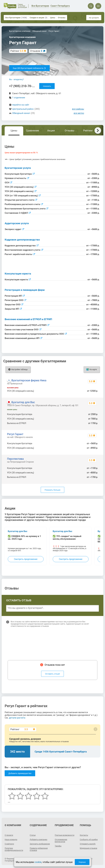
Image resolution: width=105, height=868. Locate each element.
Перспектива (15, 459)
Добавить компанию (38, 840)
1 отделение (19, 98)
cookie (38, 862)
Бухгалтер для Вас (23, 402)
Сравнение (32, 130)
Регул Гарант (15, 434)
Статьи (33, 835)
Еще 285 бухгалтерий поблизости (29, 68)
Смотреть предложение (26, 559)
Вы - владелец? (16, 79)
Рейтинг (88, 130)
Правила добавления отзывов (39, 849)
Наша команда (11, 840)
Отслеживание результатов (61, 841)
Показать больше (53, 490)
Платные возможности (65, 835)
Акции (51, 130)
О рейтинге (9, 844)
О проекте (9, 835)
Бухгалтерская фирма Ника (29, 380)
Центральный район (23, 109)
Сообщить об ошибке (89, 840)
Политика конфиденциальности (14, 849)
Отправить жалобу (88, 844)
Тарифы (58, 846)
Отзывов (36, 51)
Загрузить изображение (40, 844)
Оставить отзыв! (53, 674)
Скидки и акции (38, 18)
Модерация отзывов (89, 848)
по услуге (94, 18)
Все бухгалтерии (16, 18)
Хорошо (82, 862)
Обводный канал (21, 113)
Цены (53, 18)
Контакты (84, 835)
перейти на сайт (21, 105)
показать (47, 86)
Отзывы (62, 18)
